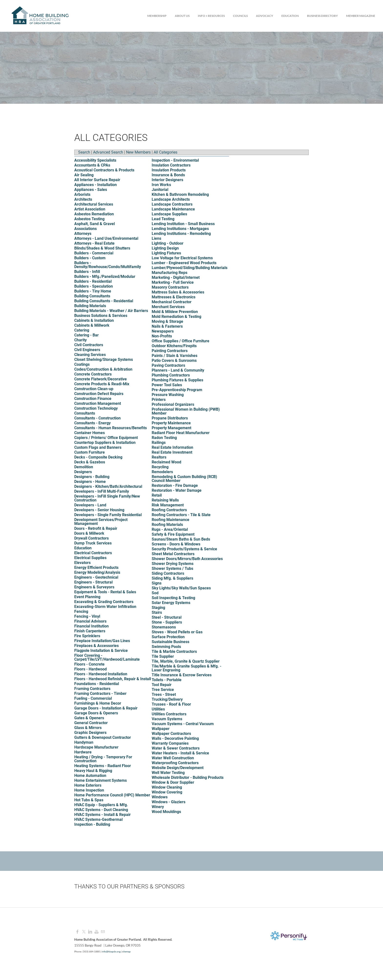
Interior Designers (167, 180)
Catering (82, 330)
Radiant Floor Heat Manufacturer (181, 433)
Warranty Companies (170, 743)
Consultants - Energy (92, 423)
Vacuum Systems (167, 719)
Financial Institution (91, 626)
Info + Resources (211, 16)
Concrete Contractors (93, 374)
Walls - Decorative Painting (175, 738)
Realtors (159, 457)
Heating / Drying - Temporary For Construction (103, 759)
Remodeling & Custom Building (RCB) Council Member (184, 479)
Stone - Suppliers (167, 622)
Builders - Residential (93, 281)
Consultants (85, 413)
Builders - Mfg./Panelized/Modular (105, 276)
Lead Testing (163, 219)
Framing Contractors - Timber (100, 693)
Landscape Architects (171, 199)
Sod (155, 593)
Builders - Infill (87, 272)
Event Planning (87, 597)
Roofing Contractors (169, 510)
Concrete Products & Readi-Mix (102, 384)
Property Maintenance (171, 423)
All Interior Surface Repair (97, 180)
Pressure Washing (168, 395)
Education (290, 16)
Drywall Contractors (91, 538)
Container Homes (90, 433)
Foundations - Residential (97, 684)
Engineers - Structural (93, 582)
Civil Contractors (89, 345)
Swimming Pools (166, 647)
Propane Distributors (170, 418)
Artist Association (90, 209)
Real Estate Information (172, 447)
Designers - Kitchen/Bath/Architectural (108, 486)
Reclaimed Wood (166, 462)
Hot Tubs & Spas (89, 800)
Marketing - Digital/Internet (176, 277)
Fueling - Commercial (93, 698)
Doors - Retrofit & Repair (96, 528)
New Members (138, 152)
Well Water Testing (168, 773)
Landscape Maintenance (173, 209)
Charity (80, 340)
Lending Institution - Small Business (183, 224)
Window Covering (167, 792)
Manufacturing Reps (170, 273)
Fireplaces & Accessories (96, 646)
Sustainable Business (170, 642)
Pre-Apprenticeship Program (177, 390)
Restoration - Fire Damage (175, 485)
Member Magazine (361, 16)
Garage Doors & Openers (96, 713)
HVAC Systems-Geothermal (98, 819)
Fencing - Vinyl (87, 616)
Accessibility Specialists (95, 160)
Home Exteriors (88, 785)
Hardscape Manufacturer (96, 747)
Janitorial (160, 190)
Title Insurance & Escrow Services (182, 675)
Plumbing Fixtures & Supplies (177, 380)
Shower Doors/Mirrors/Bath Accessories (187, 559)
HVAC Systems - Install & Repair (102, 815)
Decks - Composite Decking (98, 457)
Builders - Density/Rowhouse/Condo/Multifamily (108, 265)
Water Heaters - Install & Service (180, 753)
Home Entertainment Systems (101, 780)
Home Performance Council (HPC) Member (112, 795)
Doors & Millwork (89, 533)
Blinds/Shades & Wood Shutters (102, 248)
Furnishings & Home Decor (98, 703)
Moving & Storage (167, 321)
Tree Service (163, 690)
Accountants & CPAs (92, 165)
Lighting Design (165, 248)
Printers (159, 400)
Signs (157, 583)
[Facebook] (77, 932)
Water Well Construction (173, 758)
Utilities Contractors (169, 714)
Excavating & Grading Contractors (104, 602)
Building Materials (90, 306)
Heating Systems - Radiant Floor (103, 766)
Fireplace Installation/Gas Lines (102, 641)
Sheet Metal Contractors (173, 554)
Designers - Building (92, 477)
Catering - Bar (86, 335)
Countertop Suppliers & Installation (105, 443)
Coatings (82, 364)
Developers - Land (90, 505)
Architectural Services (94, 204)
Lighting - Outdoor (168, 243)
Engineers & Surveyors (94, 587)
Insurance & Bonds (168, 175)
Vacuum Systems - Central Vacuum (183, 724)
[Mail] (103, 932)
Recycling (160, 467)
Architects (83, 199)
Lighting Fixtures (166, 253)
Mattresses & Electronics (174, 297)
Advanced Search (108, 152)
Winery (158, 807)
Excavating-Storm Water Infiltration (105, 607)
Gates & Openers (89, 718)
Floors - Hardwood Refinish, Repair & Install (113, 679)
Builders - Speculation (94, 286)
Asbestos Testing (89, 219)
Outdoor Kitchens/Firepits (174, 346)
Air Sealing (84, 175)
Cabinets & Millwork (92, 325)
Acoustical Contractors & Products (104, 170)
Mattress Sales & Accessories (178, 292)
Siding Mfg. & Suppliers (172, 578)
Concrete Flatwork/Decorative (101, 379)
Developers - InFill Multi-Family (102, 491)
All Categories (165, 152)
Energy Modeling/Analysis (97, 572)
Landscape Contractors (172, 204)
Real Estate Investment (172, 452)
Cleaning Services (90, 355)
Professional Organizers (173, 404)
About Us (182, 16)
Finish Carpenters (90, 631)
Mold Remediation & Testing (176, 317)
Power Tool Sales (167, 385)
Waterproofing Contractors (175, 763)
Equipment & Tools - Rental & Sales (105, 592)
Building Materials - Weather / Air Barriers (111, 311)
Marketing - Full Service (173, 282)
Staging (158, 608)
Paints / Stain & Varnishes (175, 356)
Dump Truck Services (93, 543)
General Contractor (91, 723)
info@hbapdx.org (111, 951)
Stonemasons (164, 627)
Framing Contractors (92, 689)
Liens (156, 238)
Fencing (81, 611)
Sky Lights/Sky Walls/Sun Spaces (181, 588)
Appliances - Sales (91, 190)
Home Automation (90, 776)
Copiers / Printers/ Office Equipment (106, 438)
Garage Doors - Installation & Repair (106, 708)
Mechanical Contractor (172, 302)
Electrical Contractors (93, 553)
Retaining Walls (165, 500)
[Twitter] (84, 932)
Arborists (82, 194)
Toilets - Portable (167, 680)
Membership (157, 16)
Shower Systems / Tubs (172, 568)
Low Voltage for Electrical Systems (182, 258)
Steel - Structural (167, 617)
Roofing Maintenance (170, 520)
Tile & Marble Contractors (174, 652)
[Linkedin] (90, 932)
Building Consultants (92, 296)
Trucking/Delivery (167, 699)
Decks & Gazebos (90, 462)
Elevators (82, 563)
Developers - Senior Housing (99, 510)
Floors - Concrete (89, 664)
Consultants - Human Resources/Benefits (111, 428)
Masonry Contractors (170, 287)
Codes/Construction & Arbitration (103, 369)
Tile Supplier (163, 656)
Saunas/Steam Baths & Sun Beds (181, 539)
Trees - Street (164, 694)
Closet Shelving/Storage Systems (104, 360)
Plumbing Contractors (171, 375)
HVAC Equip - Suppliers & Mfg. (101, 805)
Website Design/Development (178, 768)
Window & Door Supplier (173, 782)
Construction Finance (93, 399)
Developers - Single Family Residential (108, 515)
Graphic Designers (90, 733)
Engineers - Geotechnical (96, 577)
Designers (83, 472)
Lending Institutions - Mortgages (180, 229)
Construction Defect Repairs (99, 394)
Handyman (84, 742)
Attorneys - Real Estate (94, 243)
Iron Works (161, 185)
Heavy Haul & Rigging (93, 771)
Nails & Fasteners (167, 326)
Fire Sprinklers (87, 636)
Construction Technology (96, 408)
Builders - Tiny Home (93, 291)
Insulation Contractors (171, 165)
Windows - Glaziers (169, 802)
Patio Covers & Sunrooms (174, 360)
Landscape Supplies (169, 214)
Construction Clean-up (94, 389)
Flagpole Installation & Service (101, 651)
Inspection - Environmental (175, 160)
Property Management (171, 428)
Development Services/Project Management (101, 522)
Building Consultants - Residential (104, 301)
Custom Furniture (90, 452)
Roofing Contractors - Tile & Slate (181, 515)
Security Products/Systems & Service (184, 549)
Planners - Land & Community (178, 370)
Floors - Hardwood (90, 669)
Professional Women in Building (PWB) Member (186, 411)
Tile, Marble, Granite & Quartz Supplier (186, 661)
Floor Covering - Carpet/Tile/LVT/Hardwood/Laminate (107, 657)
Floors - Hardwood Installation (101, 674)
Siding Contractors (168, 573)
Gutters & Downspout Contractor (103, 737)
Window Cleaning (167, 787)
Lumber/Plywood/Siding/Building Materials (190, 268)
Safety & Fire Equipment (173, 534)
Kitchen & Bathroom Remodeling (180, 194)
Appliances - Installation (96, 185)
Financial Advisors (90, 621)
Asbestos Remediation (94, 214)
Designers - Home (90, 482)
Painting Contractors (170, 351)
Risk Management (168, 505)
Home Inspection (89, 790)
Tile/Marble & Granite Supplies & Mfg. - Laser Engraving (186, 668)
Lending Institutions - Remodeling (181, 234)
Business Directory (322, 16)
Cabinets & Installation (94, 320)
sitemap (126, 951)
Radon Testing (164, 438)
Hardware (83, 752)
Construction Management (98, 403)
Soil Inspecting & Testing (173, 598)
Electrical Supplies (90, 558)
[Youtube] (96, 932)
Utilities (158, 709)
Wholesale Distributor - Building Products (188, 777)
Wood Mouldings (166, 812)
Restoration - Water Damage (177, 490)
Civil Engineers (87, 350)
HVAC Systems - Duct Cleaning (101, 810)
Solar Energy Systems (171, 603)
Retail (157, 495)
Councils (240, 16)
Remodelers (162, 472)
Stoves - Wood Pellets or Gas (177, 632)
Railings (159, 443)
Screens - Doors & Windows (176, 544)
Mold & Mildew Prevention (175, 312)
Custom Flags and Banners (98, 447)
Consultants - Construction (97, 418)
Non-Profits (162, 336)
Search (84, 152)
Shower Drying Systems (173, 564)
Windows (160, 797)
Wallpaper (161, 729)
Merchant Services (168, 307)
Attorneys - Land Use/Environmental (106, 238)
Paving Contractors (168, 365)
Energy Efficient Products (96, 568)
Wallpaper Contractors (171, 734)
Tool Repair (162, 685)
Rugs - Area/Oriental (170, 529)
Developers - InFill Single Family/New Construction (107, 498)
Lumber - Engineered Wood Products (184, 263)
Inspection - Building (92, 824)
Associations (85, 229)
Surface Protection (168, 637)
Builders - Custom (90, 258)
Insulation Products (169, 170)
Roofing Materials (167, 525)
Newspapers (163, 331)
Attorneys (83, 234)
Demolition (84, 467)
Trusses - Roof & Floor (171, 704)
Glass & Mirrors (88, 728)
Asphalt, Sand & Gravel (95, 224)
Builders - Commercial (94, 253)
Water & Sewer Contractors (176, 748)
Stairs (157, 612)
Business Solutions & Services (101, 316)
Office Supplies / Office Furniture (181, 341)
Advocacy (265, 16)
